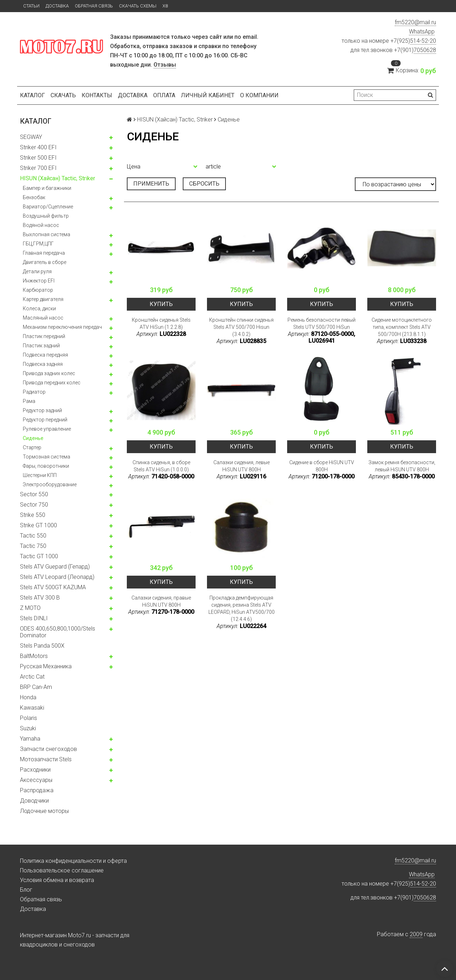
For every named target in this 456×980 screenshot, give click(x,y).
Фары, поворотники (46, 466)
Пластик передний (44, 336)
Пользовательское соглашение (62, 870)
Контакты (97, 95)
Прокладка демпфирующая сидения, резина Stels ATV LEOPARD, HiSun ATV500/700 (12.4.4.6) (242, 608)
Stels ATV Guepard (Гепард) (55, 567)
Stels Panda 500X (42, 646)
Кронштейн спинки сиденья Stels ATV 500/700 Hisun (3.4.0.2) (241, 327)
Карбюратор (38, 290)
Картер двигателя (43, 299)
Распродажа (37, 790)
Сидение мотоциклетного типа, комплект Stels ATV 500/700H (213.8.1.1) (402, 327)
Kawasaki (32, 708)
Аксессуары (36, 780)
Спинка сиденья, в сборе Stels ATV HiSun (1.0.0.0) (161, 466)
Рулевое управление (47, 429)
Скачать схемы (138, 6)
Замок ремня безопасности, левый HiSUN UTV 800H (402, 466)
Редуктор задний (42, 410)
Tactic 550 (33, 536)
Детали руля (37, 271)
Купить (161, 304)
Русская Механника (46, 666)
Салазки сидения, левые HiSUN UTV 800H (242, 466)
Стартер (32, 447)
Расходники (35, 770)
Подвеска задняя (43, 364)
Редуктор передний (45, 420)
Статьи (31, 6)
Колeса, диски (39, 308)
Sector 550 (34, 494)
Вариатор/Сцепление (48, 207)
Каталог (32, 95)
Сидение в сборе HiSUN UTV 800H (322, 466)
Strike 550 (33, 515)
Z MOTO (30, 608)
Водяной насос (41, 225)
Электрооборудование (50, 484)
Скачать (63, 95)
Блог (26, 890)
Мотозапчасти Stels (46, 759)
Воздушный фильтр (46, 216)
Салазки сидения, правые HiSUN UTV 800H (161, 601)
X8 (165, 6)
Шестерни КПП (40, 475)
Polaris (28, 718)
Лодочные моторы (44, 811)
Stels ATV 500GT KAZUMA (53, 587)
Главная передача (44, 253)
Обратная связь (94, 6)
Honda (28, 697)
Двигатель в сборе (45, 262)
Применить (151, 184)
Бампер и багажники (47, 188)
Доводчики (34, 801)
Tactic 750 (33, 546)
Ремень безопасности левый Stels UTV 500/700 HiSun (322, 323)
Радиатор (34, 392)
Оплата (164, 95)
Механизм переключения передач (62, 327)
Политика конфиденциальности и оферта (73, 861)
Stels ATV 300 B (40, 598)
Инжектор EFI (39, 281)
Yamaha (30, 739)
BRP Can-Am (36, 687)
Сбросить (204, 184)
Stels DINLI (34, 618)
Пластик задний (41, 346)
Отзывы (165, 65)
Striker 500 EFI (38, 158)
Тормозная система (46, 457)
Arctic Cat (32, 677)
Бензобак (34, 197)
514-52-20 (423, 41)
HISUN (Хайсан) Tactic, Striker (58, 178)
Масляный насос (43, 318)
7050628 (425, 50)
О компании (259, 95)
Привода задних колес (49, 373)
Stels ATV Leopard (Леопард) (57, 577)
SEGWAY (31, 137)
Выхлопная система (46, 234)
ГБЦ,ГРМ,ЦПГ (38, 244)
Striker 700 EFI (38, 168)
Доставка (57, 6)
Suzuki (28, 728)
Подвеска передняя (45, 355)
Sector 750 (34, 505)
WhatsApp (422, 32)
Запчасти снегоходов (48, 749)
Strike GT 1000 (38, 525)
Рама (29, 401)
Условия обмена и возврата (57, 880)
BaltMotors (34, 656)
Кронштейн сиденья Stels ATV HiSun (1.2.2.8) (161, 323)
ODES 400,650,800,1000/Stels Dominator (58, 632)
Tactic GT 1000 (39, 556)
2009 (416, 934)
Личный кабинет (208, 95)
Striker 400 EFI (38, 147)
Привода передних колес (52, 383)
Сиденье (33, 438)
